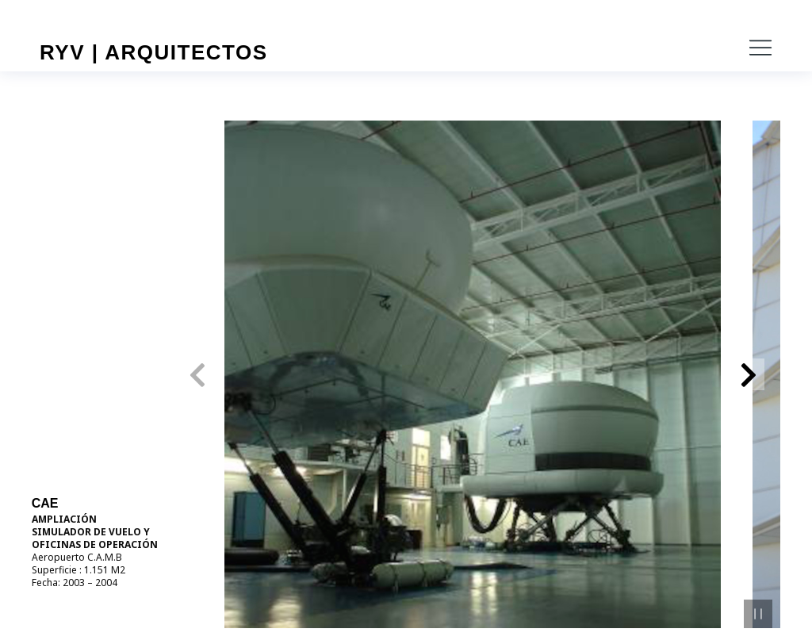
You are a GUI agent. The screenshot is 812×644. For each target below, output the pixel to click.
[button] (760, 48)
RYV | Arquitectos (154, 52)
